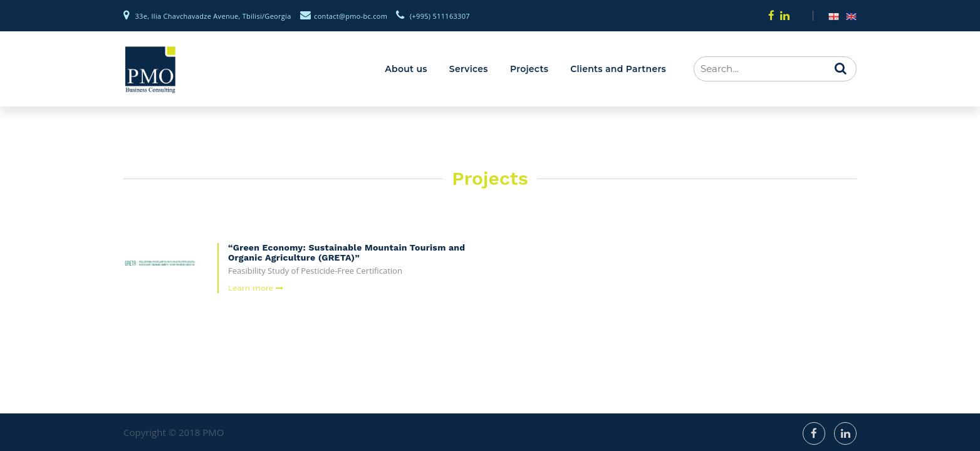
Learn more (256, 288)
